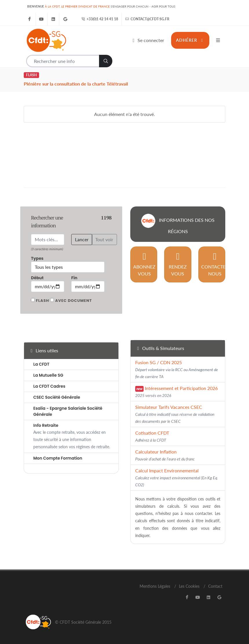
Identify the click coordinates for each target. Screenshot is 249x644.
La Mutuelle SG (48, 375)
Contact (215, 586)
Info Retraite (46, 425)
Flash (42, 301)
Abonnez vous (144, 264)
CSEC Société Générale (57, 397)
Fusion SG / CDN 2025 (177, 369)
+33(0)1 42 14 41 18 (100, 19)
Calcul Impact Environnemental (177, 477)
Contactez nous (215, 264)
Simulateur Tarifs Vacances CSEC (175, 414)
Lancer (82, 239)
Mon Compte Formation (58, 458)
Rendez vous (178, 264)
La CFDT (41, 364)
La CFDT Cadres (49, 386)
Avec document (73, 301)
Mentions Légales (155, 586)
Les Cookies (189, 586)
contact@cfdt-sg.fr (147, 19)
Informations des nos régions (178, 224)
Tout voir (104, 239)
